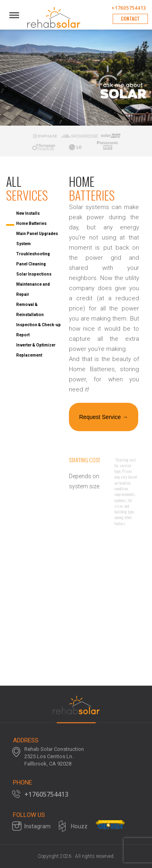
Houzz (79, 826)
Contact (130, 18)
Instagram (37, 826)
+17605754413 (129, 8)
